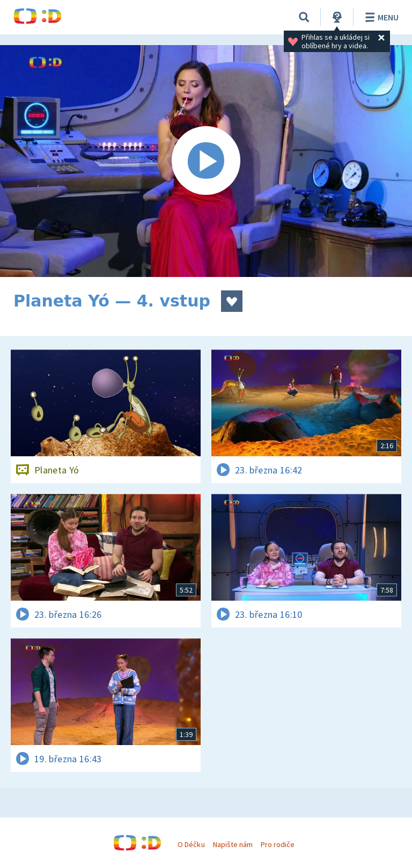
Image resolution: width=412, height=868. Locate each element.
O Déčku (191, 844)
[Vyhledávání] (304, 17)
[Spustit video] (206, 161)
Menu (380, 17)
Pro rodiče (278, 844)
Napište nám (233, 844)
